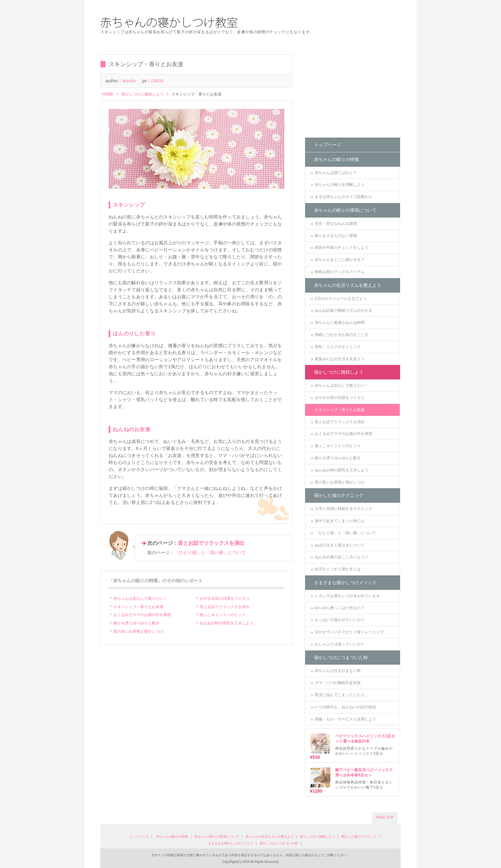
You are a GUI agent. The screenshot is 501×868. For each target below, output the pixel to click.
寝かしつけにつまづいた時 (341, 658)
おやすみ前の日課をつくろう (225, 598)
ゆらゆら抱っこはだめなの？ (340, 608)
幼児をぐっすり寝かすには (338, 569)
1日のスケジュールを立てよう (341, 299)
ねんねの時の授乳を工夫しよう (227, 623)
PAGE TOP (385, 817)
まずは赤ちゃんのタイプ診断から (343, 197)
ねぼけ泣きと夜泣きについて (340, 545)
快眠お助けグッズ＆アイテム (340, 272)
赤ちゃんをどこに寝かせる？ (340, 260)
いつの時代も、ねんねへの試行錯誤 (345, 707)
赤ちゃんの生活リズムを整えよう (348, 285)
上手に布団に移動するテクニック (343, 509)
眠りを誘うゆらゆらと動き (136, 623)
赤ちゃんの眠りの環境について (345, 210)
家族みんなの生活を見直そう (340, 359)
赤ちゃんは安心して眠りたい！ (140, 598)
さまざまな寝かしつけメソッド (345, 582)
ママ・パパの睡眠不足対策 (338, 683)
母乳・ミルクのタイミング (338, 347)
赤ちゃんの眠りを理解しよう (340, 185)
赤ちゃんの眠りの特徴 (336, 159)
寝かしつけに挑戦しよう (143, 94)
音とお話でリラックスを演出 (211, 543)
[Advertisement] (353, 94)
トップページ (328, 145)
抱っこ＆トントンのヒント (223, 615)
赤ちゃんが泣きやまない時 (338, 671)
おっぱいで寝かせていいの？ (340, 620)
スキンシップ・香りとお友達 (138, 607)
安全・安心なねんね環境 (336, 224)
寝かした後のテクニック (339, 495)
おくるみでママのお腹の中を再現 (142, 615)
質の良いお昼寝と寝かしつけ (138, 631)
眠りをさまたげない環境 (336, 236)
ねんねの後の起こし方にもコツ (342, 557)
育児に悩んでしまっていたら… (342, 695)
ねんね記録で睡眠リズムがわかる (343, 310)
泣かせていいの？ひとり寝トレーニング (349, 632)
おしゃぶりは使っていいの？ (340, 644)
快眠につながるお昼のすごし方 (342, 335)
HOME (108, 94)
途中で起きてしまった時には (340, 521)
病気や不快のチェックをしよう (342, 247)
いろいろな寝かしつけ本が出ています (347, 596)
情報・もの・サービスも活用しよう (345, 719)
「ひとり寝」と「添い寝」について (210, 552)
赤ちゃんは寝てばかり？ (336, 173)
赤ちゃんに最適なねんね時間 (340, 323)
